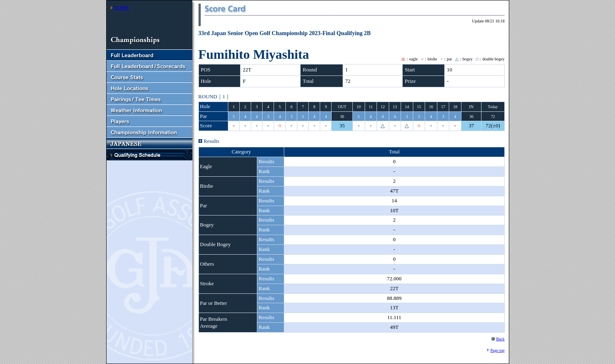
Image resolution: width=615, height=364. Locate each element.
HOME (121, 8)
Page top (498, 350)
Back (500, 339)
